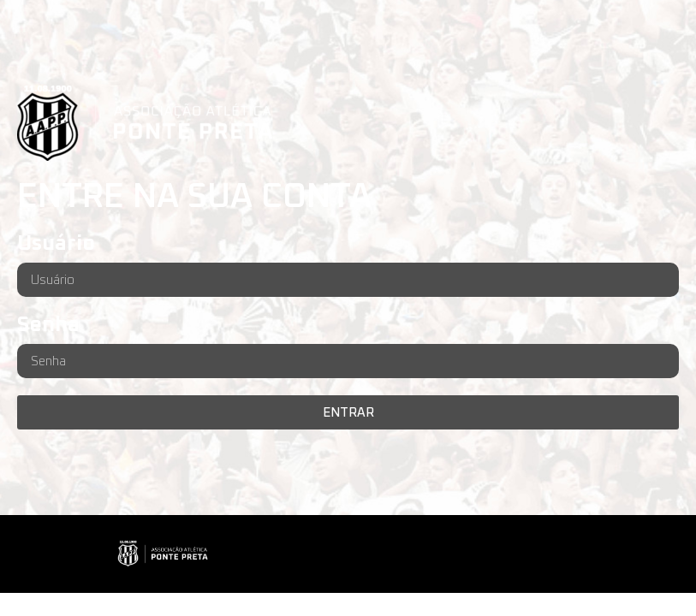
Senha (48, 325)
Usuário (56, 243)
